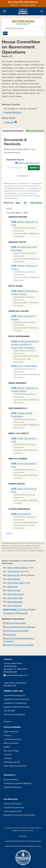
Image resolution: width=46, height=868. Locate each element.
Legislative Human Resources (16, 699)
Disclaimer (8, 722)
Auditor (7, 747)
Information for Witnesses (15, 613)
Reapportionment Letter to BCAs (18, 645)
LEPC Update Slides (24, 366)
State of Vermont (11, 732)
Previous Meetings (13, 112)
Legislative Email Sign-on (14, 695)
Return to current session (23, 5)
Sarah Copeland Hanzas (18, 568)
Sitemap (7, 804)
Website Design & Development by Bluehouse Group (23, 846)
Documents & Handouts (13, 131)
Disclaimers (17, 804)
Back (9, 209)
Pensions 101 (10, 635)
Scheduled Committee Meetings (18, 783)
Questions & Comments (14, 808)
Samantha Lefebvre (16, 594)
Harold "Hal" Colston (16, 583)
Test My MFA (9, 711)
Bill (25, 203)
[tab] (13, 131)
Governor (8, 735)
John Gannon (13, 571)
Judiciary (8, 758)
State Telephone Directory (15, 766)
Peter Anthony (14, 579)
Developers (23, 836)
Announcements (11, 780)
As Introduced (21, 514)
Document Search (23, 161)
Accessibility (30, 815)
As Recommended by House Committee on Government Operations (25, 344)
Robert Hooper (14, 590)
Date (18, 203)
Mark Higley (13, 587)
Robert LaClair (14, 575)
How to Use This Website (14, 715)
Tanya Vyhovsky (14, 606)
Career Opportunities (13, 811)
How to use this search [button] (27, 163)
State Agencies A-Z (12, 762)
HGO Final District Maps (14, 623)
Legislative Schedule (13, 787)
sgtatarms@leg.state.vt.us (16, 675)
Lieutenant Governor (13, 739)
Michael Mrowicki (15, 602)
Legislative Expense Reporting (17, 707)
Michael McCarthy (15, 598)
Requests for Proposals (13, 815)
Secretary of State (11, 751)
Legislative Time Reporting (15, 703)
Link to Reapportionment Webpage (19, 627)
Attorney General (11, 743)
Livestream (9, 122)
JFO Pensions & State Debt (16, 631)
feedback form (17, 831)
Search (34, 168)
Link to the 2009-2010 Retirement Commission (19, 640)
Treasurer (8, 754)
